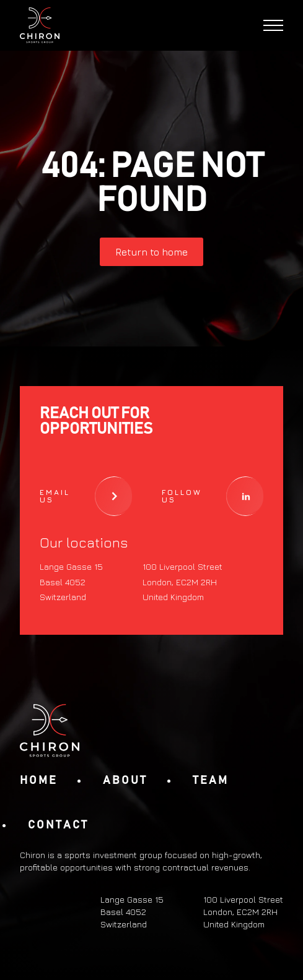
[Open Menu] (273, 25)
